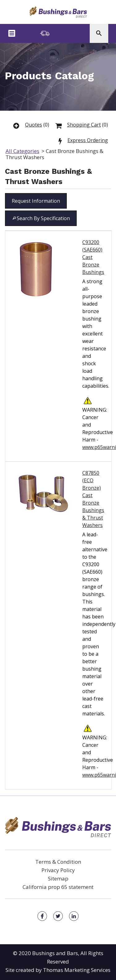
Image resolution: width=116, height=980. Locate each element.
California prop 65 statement (58, 887)
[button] (36, 201)
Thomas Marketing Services (77, 970)
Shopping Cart (84, 125)
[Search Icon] (99, 33)
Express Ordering (88, 140)
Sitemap (58, 878)
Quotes (34, 125)
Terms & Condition (58, 862)
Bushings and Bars (55, 953)
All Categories (22, 151)
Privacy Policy (58, 870)
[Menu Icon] (12, 33)
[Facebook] (42, 916)
